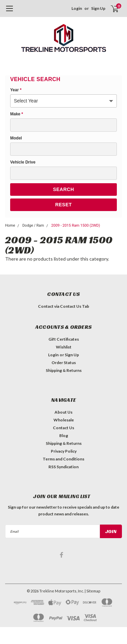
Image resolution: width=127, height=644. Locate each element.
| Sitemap (92, 591)
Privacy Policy (64, 451)
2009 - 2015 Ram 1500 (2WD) (76, 225)
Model (16, 138)
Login (77, 8)
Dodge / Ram (33, 225)
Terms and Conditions (63, 459)
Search (63, 189)
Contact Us (63, 428)
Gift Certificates (64, 339)
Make (17, 114)
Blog (64, 435)
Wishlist (64, 347)
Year (16, 90)
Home (10, 225)
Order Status (64, 363)
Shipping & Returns (64, 370)
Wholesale (64, 420)
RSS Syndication (63, 467)
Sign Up (98, 8)
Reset (63, 205)
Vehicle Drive (23, 162)
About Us (63, 412)
